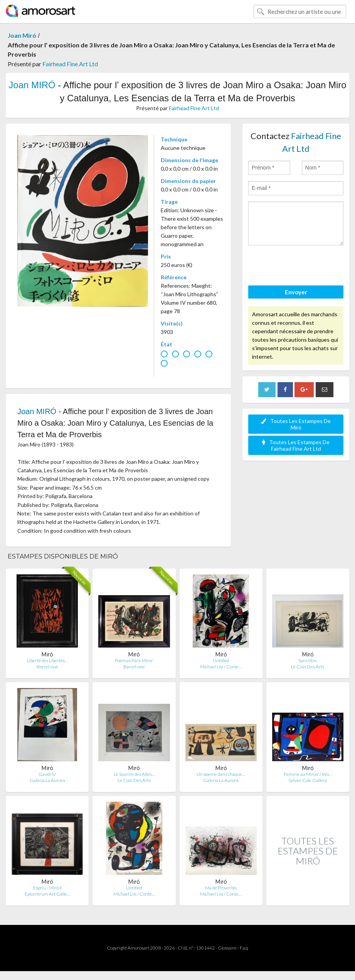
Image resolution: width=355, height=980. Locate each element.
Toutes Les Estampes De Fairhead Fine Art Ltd (296, 445)
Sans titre (308, 660)
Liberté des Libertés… (47, 660)
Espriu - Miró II (47, 888)
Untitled (221, 660)
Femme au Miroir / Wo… (308, 774)
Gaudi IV (47, 774)
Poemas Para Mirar (134, 660)
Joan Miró (22, 35)
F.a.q (244, 948)
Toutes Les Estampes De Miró (296, 424)
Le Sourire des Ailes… (134, 774)
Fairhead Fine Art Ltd (70, 64)
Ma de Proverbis (221, 888)
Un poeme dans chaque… (221, 774)
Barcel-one (47, 667)
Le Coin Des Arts (308, 667)
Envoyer (296, 292)
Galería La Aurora (47, 780)
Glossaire (227, 948)
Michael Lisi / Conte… (221, 667)
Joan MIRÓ (32, 85)
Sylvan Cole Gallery (308, 780)
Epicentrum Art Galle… (47, 894)
